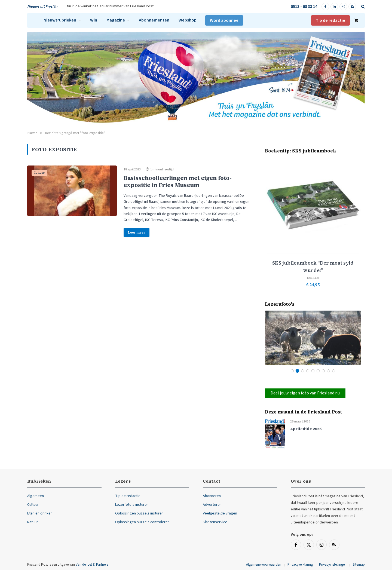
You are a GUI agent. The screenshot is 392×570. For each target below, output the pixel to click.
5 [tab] (313, 371)
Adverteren (212, 505)
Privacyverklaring (300, 565)
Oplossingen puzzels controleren (142, 522)
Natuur (33, 522)
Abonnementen (154, 20)
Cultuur (39, 173)
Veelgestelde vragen (220, 513)
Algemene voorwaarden (264, 565)
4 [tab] (308, 371)
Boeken (313, 278)
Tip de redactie (330, 20)
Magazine (116, 20)
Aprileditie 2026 (306, 429)
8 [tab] (328, 371)
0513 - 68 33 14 (304, 7)
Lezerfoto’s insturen (132, 505)
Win (94, 20)
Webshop (188, 20)
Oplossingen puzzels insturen (139, 513)
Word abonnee (224, 20)
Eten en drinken (40, 513)
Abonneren (212, 496)
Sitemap (359, 565)
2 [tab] (297, 371)
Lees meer (137, 232)
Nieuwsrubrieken (60, 20)
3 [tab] (303, 371)
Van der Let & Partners (92, 565)
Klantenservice (215, 522)
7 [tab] (323, 371)
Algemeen (36, 496)
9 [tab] (334, 371)
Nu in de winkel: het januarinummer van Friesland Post (110, 6)
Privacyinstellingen (333, 565)
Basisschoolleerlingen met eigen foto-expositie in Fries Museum (178, 181)
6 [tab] (318, 371)
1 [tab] (292, 371)
